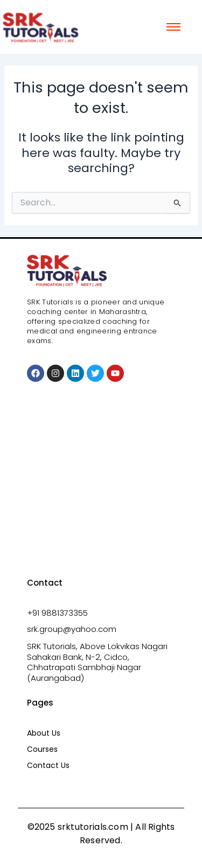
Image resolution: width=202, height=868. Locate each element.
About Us (44, 733)
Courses (42, 749)
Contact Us (48, 765)
